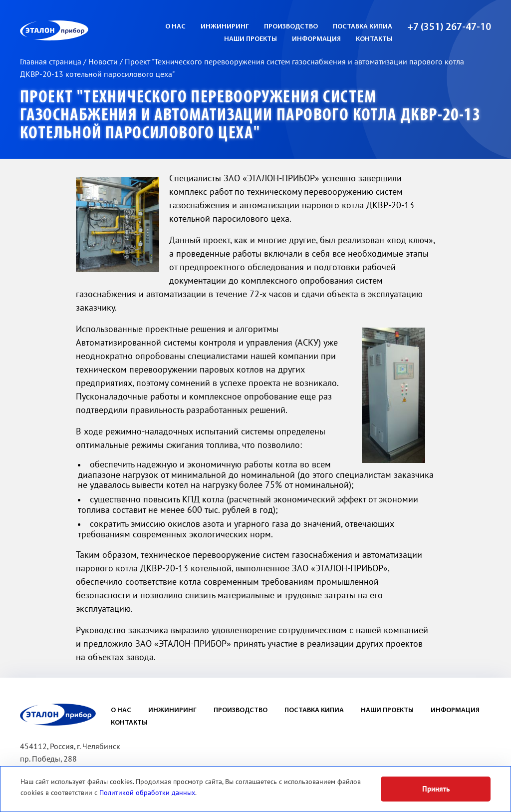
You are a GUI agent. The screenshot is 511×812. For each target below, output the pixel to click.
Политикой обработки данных (147, 793)
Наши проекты (251, 39)
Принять (436, 789)
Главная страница (52, 62)
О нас (175, 27)
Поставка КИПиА (363, 27)
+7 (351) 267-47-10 (449, 27)
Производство (291, 27)
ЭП (78, 30)
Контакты (374, 39)
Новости (104, 62)
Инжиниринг (225, 27)
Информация (316, 39)
